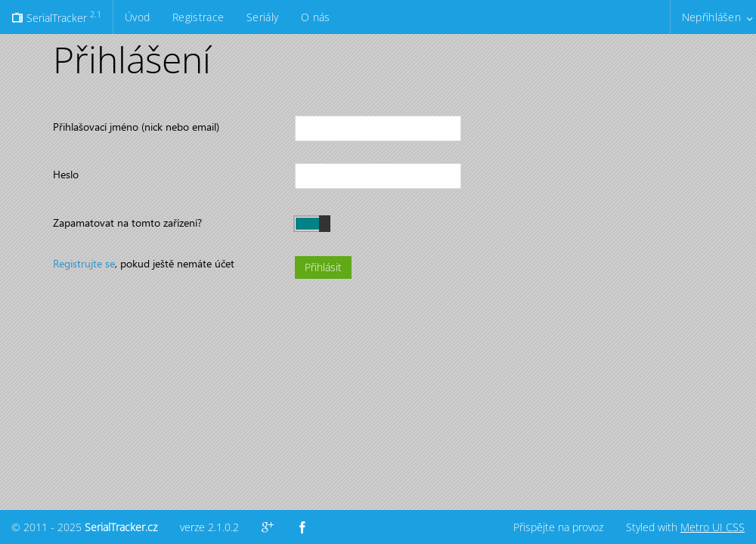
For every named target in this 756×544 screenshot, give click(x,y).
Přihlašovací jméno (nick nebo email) (136, 127)
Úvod (137, 17)
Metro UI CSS (713, 527)
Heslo (66, 174)
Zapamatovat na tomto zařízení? (127, 223)
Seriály (262, 17)
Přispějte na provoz (558, 527)
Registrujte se (84, 263)
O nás (315, 17)
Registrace (198, 17)
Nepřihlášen (711, 17)
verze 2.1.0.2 (209, 527)
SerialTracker (56, 17)
